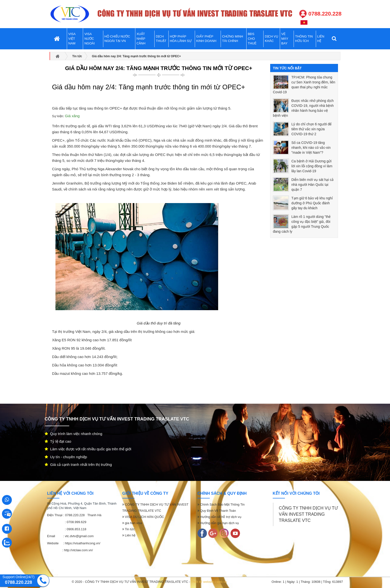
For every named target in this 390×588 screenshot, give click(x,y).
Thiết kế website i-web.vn (209, 582)
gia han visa (132, 523)
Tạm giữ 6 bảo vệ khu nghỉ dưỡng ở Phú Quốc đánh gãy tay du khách (312, 203)
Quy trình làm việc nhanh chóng (73, 434)
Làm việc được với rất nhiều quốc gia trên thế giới (88, 449)
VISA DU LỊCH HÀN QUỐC (143, 517)
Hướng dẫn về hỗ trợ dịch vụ (219, 517)
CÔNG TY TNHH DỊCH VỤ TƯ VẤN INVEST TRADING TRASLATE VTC (308, 514)
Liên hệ (129, 535)
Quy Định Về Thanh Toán (217, 511)
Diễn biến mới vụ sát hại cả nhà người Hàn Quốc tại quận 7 (312, 185)
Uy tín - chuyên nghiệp (66, 457)
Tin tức (129, 529)
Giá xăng (72, 116)
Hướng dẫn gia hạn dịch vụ (218, 523)
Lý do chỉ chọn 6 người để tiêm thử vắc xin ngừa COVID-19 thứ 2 (311, 129)
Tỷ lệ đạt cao (58, 441)
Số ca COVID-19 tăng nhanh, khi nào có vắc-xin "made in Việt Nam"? (311, 148)
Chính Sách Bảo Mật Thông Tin (221, 504)
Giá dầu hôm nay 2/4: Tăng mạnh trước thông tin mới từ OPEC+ (159, 68)
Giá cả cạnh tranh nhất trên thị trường (78, 465)
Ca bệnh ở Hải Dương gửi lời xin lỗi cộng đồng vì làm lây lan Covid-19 (312, 166)
